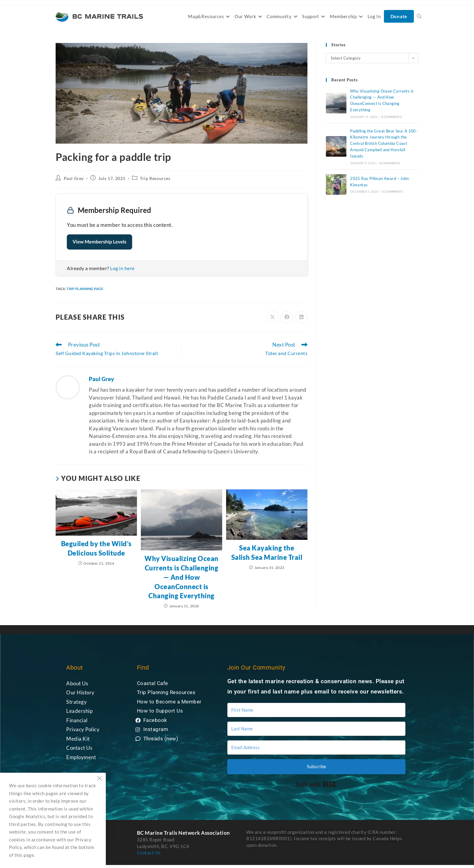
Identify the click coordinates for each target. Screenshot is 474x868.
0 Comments (391, 117)
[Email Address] (316, 747)
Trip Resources (155, 178)
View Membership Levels (99, 242)
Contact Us (149, 853)
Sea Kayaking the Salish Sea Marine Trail (267, 553)
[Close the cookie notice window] (99, 779)
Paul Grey (74, 178)
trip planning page (85, 289)
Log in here (122, 268)
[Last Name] (316, 729)
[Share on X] (272, 317)
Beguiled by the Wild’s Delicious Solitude (96, 548)
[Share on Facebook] (287, 317)
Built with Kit (316, 784)
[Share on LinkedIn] (301, 317)
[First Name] (316, 710)
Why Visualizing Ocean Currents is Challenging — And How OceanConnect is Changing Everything (182, 577)
